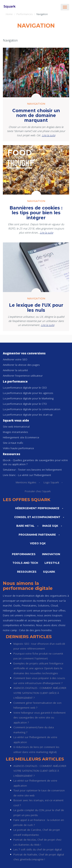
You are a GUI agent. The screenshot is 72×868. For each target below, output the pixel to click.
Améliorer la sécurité (15, 370)
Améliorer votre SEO (15, 359)
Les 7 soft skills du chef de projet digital (38, 849)
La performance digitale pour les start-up (28, 415)
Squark (49, 572)
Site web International (16, 426)
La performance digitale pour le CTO (25, 404)
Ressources (12, 454)
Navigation (36, 104)
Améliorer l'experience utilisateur (23, 376)
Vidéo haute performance (18, 448)
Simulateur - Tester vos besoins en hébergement (32, 470)
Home (9, 14)
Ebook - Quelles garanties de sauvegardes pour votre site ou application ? (35, 462)
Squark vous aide (16, 420)
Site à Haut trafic (13, 443)
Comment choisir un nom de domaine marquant (36, 116)
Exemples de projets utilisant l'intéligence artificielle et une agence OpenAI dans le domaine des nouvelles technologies (38, 668)
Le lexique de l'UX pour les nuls (36, 308)
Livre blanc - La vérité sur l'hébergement (27, 475)
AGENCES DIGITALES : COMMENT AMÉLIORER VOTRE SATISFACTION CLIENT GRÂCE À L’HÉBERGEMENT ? (40, 693)
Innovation (51, 554)
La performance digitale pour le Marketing (28, 398)
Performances (25, 14)
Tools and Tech (25, 563)
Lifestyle (52, 563)
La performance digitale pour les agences (28, 393)
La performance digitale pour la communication (32, 409)
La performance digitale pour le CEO (25, 387)
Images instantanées (15, 432)
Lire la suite (49, 135)
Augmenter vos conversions (24, 353)
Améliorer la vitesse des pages (21, 365)
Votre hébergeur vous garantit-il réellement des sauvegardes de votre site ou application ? (40, 717)
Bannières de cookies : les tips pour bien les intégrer (36, 213)
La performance (15, 381)
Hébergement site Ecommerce (21, 437)
